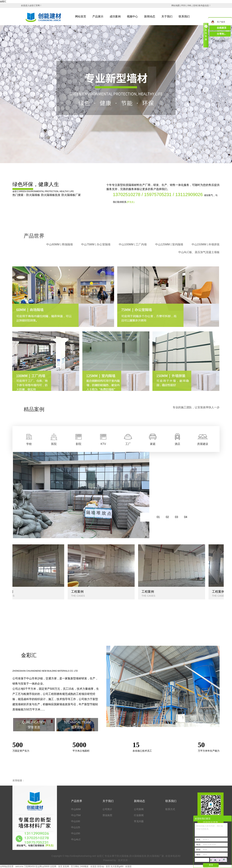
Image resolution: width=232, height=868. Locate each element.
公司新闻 (139, 809)
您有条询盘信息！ (202, 6)
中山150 (76, 833)
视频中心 (132, 16)
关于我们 (167, 16)
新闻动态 (150, 16)
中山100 (76, 821)
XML (189, 6)
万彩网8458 (29, 866)
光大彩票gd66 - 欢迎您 (121, 866)
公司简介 (107, 809)
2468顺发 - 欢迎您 (88, 866)
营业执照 (107, 815)
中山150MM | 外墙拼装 (206, 244)
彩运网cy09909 (42, 866)
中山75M (76, 815)
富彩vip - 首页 (104, 866)
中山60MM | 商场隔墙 (60, 244)
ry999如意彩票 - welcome (12, 866)
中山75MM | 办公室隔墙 (96, 244)
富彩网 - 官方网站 (71, 866)
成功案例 (115, 16)
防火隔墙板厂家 (71, 195)
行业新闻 (139, 815)
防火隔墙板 (33, 195)
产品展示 (98, 16)
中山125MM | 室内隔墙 (169, 244)
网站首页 (81, 16)
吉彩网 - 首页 (56, 866)
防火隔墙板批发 (51, 195)
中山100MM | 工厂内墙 (133, 244)
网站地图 (176, 6)
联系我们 (184, 16)
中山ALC (76, 839)
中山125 (76, 827)
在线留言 (222, 28)
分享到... (221, 34)
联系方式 (170, 809)
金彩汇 (3, 2)
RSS (184, 6)
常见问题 (139, 821)
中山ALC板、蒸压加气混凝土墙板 (199, 252)
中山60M (76, 809)
